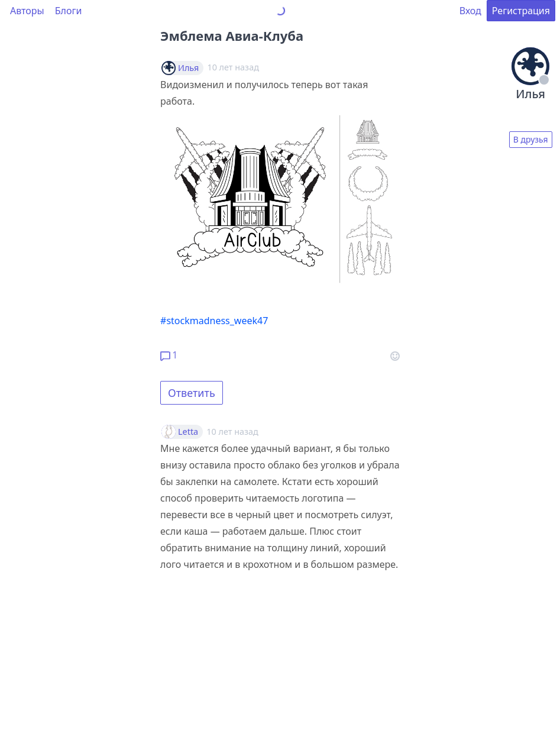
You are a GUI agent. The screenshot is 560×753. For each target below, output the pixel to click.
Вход (470, 11)
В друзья (531, 139)
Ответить (192, 393)
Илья (188, 68)
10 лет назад (232, 432)
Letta (188, 432)
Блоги (69, 11)
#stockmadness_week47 (214, 321)
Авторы (27, 11)
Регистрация (521, 11)
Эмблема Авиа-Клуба (232, 35)
